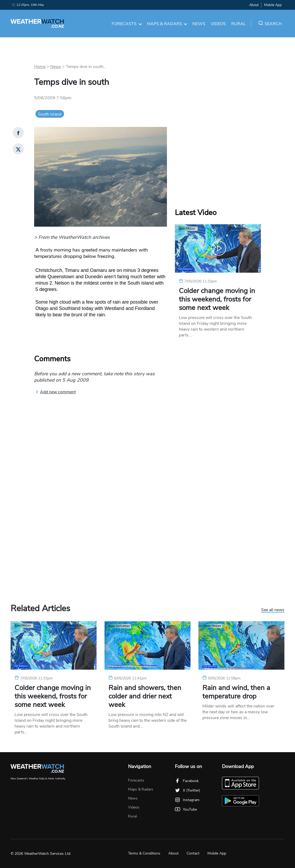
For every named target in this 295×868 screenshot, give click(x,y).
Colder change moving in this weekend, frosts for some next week (217, 299)
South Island (50, 114)
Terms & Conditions (144, 853)
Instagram (187, 800)
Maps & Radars (167, 24)
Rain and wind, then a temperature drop (236, 692)
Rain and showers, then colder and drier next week (145, 696)
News (199, 24)
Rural (239, 24)
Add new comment (56, 392)
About (254, 5)
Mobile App (273, 5)
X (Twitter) (187, 790)
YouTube (186, 809)
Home (40, 67)
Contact (193, 853)
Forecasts (127, 24)
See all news (273, 610)
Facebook (187, 781)
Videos (218, 24)
